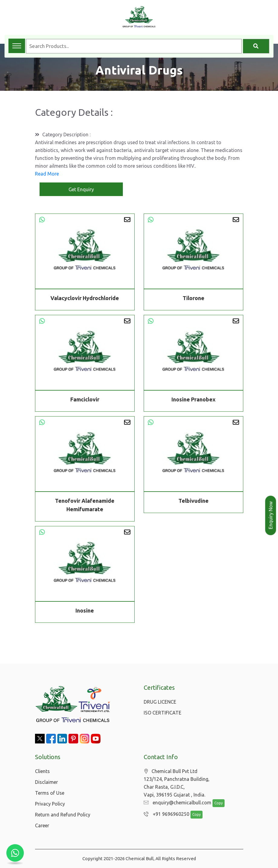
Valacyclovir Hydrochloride (85, 298)
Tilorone (193, 298)
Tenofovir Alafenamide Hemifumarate (85, 506)
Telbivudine (193, 502)
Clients (42, 771)
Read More (47, 174)
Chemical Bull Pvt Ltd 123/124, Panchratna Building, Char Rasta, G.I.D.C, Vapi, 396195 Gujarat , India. (177, 783)
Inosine (85, 611)
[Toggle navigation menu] (17, 46)
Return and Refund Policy (63, 815)
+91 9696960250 (165, 814)
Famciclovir (85, 400)
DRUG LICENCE (160, 702)
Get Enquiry (81, 189)
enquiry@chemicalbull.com (176, 803)
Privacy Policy (50, 804)
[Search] (256, 46)
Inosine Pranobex (193, 400)
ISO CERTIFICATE (163, 713)
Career (42, 825)
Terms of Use (50, 793)
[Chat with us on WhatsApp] (15, 853)
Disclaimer (46, 782)
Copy (215, 803)
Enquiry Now (271, 515)
